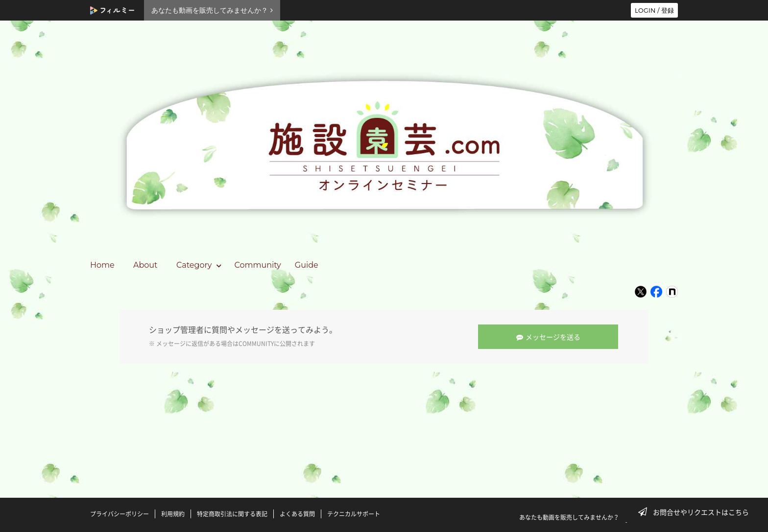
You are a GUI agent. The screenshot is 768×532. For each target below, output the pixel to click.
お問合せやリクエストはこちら (696, 512)
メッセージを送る (549, 337)
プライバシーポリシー (120, 514)
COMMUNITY (256, 344)
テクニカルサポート (354, 514)
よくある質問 (297, 514)
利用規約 (173, 514)
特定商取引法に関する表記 (232, 514)
